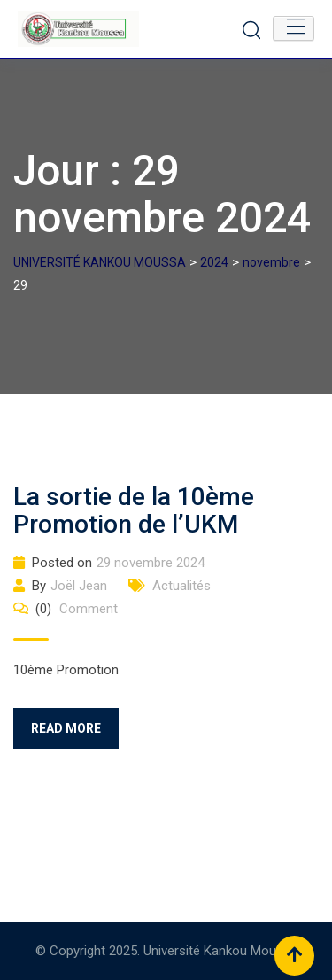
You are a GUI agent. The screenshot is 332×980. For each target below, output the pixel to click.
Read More (66, 728)
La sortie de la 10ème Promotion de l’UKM (134, 510)
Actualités (181, 586)
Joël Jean (79, 586)
